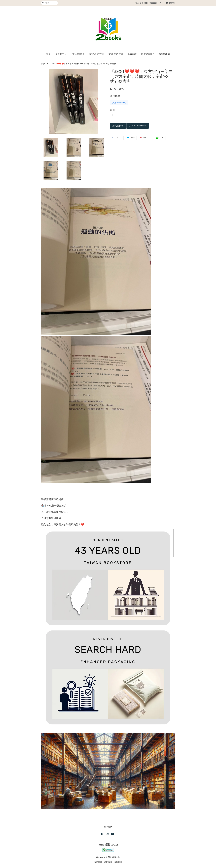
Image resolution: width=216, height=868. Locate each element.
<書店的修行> (78, 54)
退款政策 (118, 862)
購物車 (172, 3)
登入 (137, 3)
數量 (113, 110)
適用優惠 (115, 96)
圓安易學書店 (148, 54)
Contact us (164, 54)
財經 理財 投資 (97, 54)
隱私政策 (108, 862)
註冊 (146, 3)
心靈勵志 (132, 54)
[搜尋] (49, 3)
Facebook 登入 (155, 3)
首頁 (48, 54)
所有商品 (61, 54)
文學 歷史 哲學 (116, 54)
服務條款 (98, 862)
